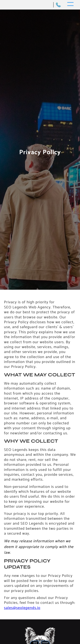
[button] (70, 5)
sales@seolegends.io (22, 608)
